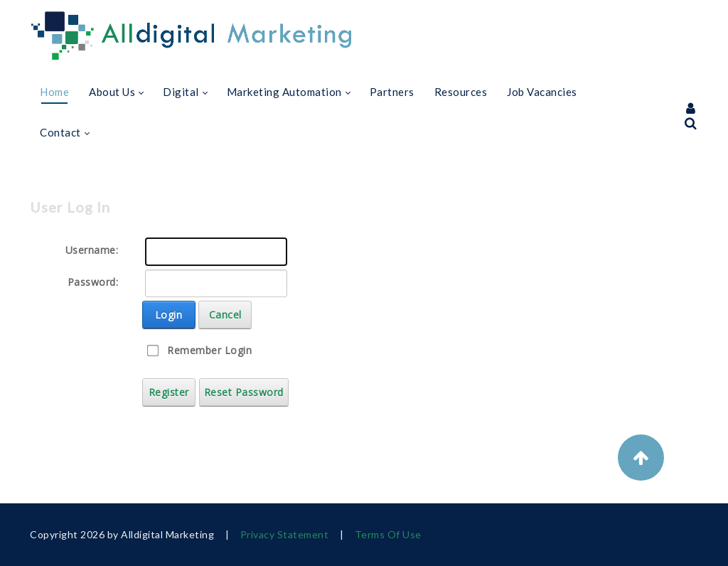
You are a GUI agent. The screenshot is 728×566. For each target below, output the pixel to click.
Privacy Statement (285, 534)
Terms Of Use (388, 534)
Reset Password (244, 392)
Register (169, 392)
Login (169, 315)
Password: (93, 282)
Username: (92, 250)
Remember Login (209, 350)
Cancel (225, 315)
